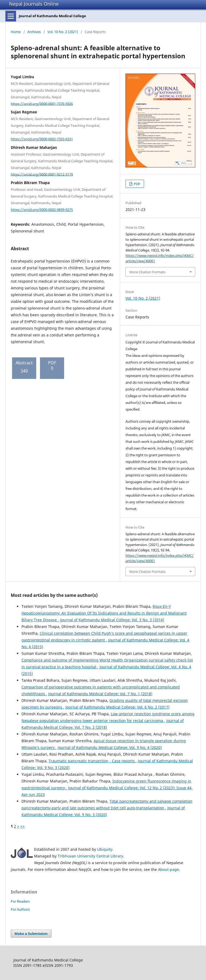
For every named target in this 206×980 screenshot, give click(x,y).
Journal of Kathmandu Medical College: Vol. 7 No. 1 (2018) (100, 694)
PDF (137, 184)
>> (23, 826)
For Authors (20, 909)
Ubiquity (105, 849)
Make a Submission (31, 934)
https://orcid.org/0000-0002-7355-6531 (42, 139)
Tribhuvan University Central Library (90, 856)
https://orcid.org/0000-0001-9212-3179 (42, 174)
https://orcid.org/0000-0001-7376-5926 (42, 103)
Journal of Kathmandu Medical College (52, 16)
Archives (34, 32)
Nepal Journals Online (34, 4)
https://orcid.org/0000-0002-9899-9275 (42, 210)
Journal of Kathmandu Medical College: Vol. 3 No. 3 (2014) (112, 620)
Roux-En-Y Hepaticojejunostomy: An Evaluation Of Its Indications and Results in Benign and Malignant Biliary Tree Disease (104, 613)
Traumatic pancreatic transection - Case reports (92, 761)
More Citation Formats (147, 272)
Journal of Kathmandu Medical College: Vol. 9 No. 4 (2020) (110, 747)
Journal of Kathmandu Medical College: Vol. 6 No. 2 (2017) (117, 707)
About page (168, 869)
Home (16, 32)
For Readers (20, 901)
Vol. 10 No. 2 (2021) (63, 32)
